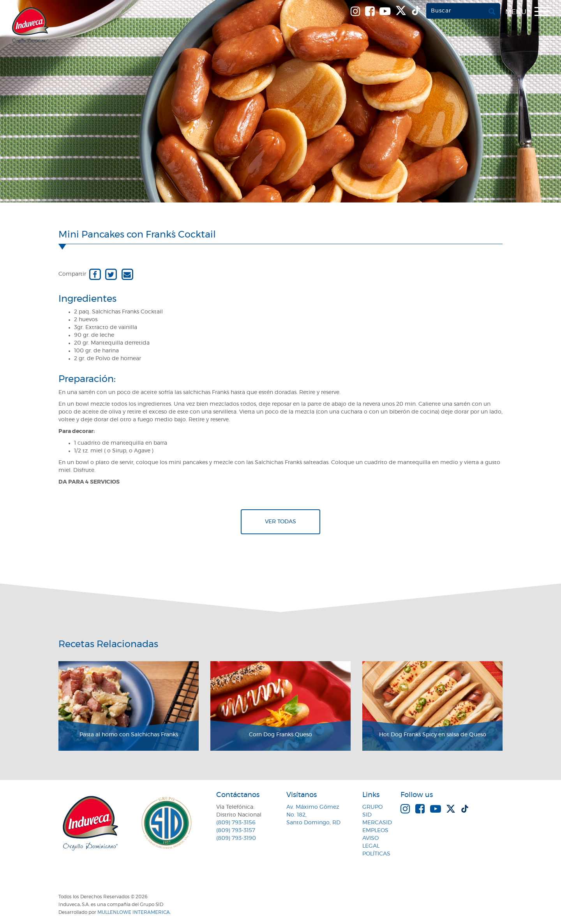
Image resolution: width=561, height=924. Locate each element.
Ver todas (280, 522)
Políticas (376, 854)
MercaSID (377, 823)
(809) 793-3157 (236, 831)
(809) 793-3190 (236, 838)
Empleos (375, 831)
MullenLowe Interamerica (134, 912)
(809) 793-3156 (236, 823)
